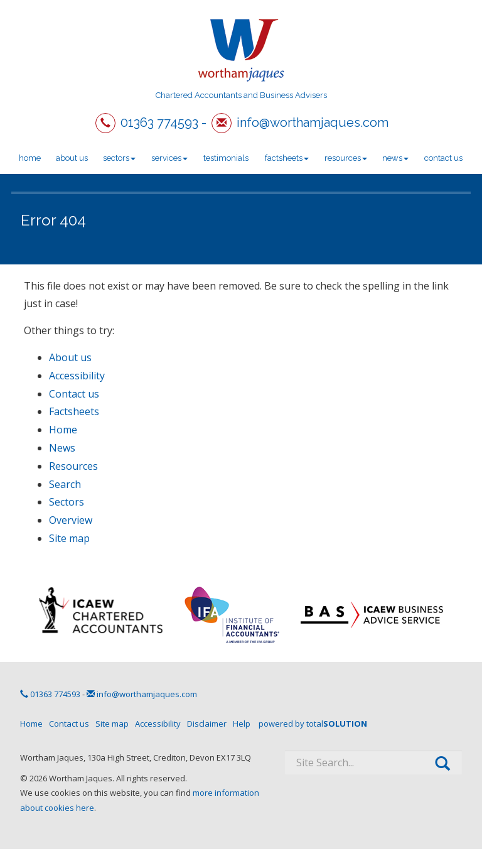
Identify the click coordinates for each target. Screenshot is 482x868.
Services (169, 158)
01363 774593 (159, 122)
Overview (71, 520)
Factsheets (287, 158)
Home (30, 158)
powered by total (313, 724)
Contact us (443, 158)
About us (72, 158)
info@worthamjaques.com (313, 122)
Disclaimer (207, 724)
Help (242, 724)
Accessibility (77, 376)
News (395, 158)
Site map (69, 538)
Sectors (119, 158)
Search (65, 484)
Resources (346, 158)
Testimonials (226, 158)
